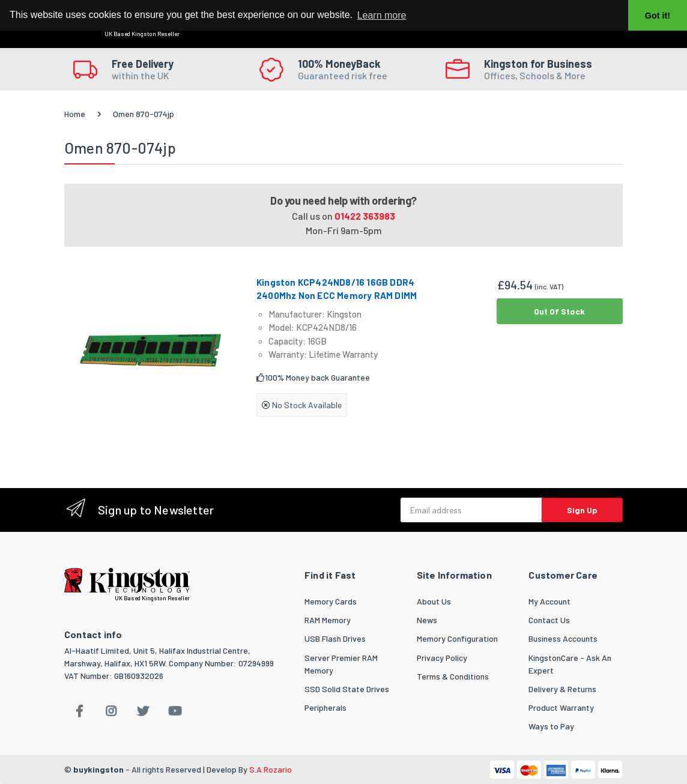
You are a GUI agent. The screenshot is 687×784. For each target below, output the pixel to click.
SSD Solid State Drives (347, 689)
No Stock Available (302, 405)
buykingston (98, 769)
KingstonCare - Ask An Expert (570, 664)
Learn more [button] (382, 15)
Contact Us (549, 620)
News (427, 620)
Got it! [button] (658, 16)
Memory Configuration (457, 638)
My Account (549, 601)
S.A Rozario (271, 769)
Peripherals (325, 707)
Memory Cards (331, 601)
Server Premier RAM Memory (341, 664)
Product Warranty (561, 707)
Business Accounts (563, 638)
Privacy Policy (442, 658)
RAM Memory (328, 620)
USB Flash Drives (335, 638)
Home (75, 114)
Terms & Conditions (453, 676)
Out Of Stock (559, 311)
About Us (434, 601)
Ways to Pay (551, 726)
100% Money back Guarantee (313, 377)
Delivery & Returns (562, 689)
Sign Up (582, 510)
